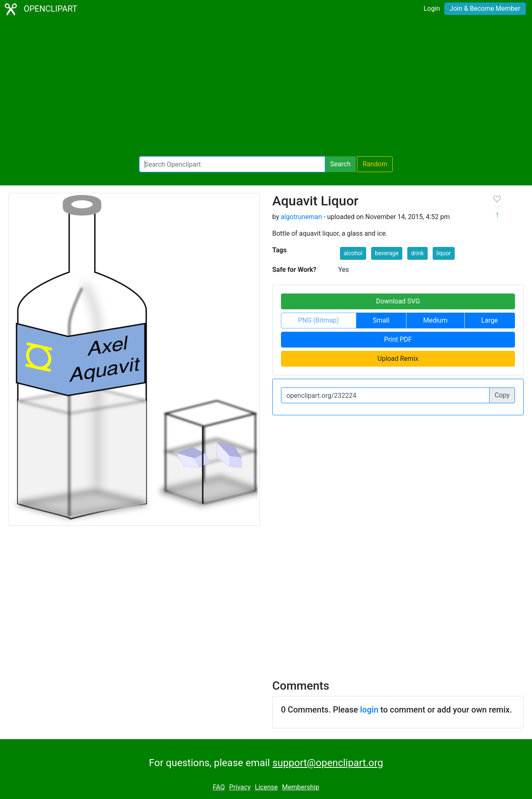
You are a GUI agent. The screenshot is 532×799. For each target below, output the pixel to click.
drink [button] (417, 253)
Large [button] (490, 320)
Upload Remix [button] (398, 359)
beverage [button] (387, 253)
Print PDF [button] (398, 339)
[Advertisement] (266, 87)
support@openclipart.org (328, 763)
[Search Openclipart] (232, 164)
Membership (301, 787)
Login (432, 9)
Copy (502, 395)
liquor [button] (444, 253)
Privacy (240, 787)
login (369, 710)
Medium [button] (435, 320)
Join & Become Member (485, 9)
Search (340, 164)
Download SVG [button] (398, 301)
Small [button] (381, 320)
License (266, 787)
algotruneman (301, 217)
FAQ (219, 787)
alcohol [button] (353, 253)
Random (375, 164)
